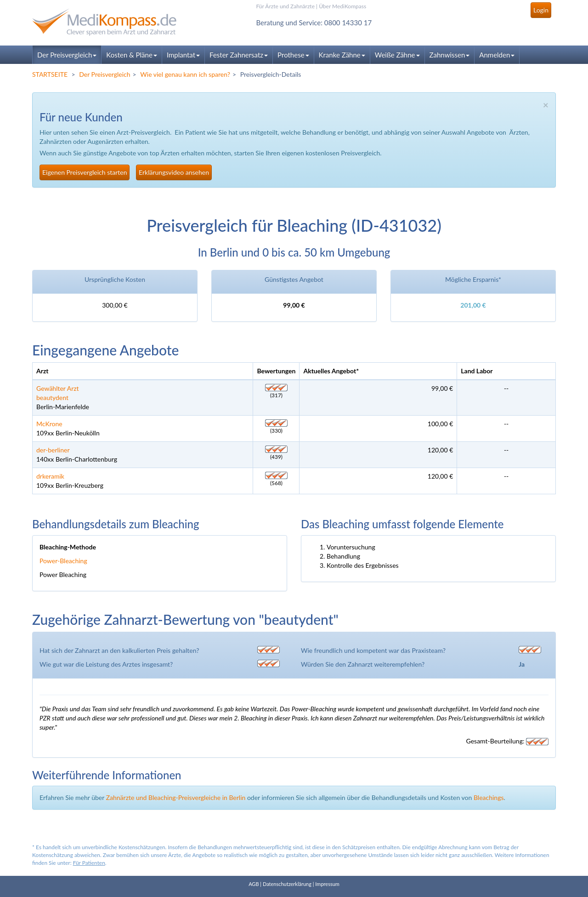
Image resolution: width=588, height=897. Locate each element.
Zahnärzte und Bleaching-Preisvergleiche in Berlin (176, 797)
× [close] (546, 105)
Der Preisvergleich (67, 55)
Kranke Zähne (342, 55)
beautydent (52, 397)
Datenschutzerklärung (287, 884)
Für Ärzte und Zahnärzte (286, 6)
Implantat (183, 55)
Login (541, 10)
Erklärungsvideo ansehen (174, 172)
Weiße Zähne (397, 55)
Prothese (293, 55)
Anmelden (497, 55)
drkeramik (50, 476)
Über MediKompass (342, 6)
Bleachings (489, 797)
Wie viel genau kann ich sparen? (185, 74)
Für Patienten (89, 863)
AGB (254, 884)
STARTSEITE (50, 74)
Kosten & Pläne (132, 55)
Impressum (327, 884)
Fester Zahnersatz (239, 55)
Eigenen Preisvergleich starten (85, 172)
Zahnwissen (450, 55)
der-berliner (53, 450)
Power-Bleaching (63, 561)
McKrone (49, 424)
